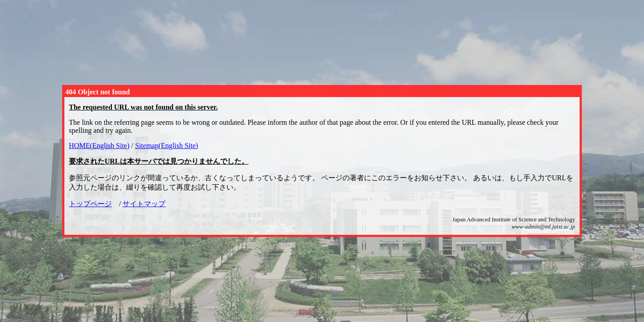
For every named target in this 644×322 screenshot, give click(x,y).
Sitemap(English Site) (167, 146)
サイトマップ (144, 204)
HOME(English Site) (99, 146)
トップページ (90, 204)
